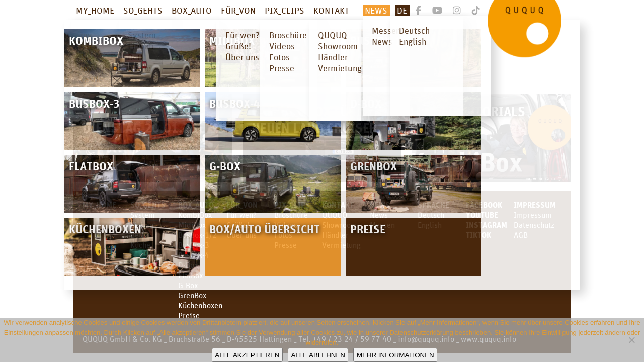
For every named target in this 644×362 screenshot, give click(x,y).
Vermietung (341, 245)
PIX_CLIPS (285, 10)
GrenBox (192, 295)
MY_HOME (95, 10)
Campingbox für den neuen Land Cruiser (317, 119)
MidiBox (192, 225)
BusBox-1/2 (197, 235)
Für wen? (242, 215)
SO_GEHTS (143, 10)
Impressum (535, 205)
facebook (484, 205)
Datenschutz (534, 225)
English (430, 225)
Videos (286, 225)
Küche (140, 245)
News (376, 10)
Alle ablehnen (318, 355)
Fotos (283, 235)
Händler (335, 235)
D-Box (188, 265)
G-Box (188, 285)
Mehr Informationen (395, 355)
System (142, 215)
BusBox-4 (194, 255)
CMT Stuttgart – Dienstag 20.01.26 (140, 119)
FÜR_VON (238, 10)
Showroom (339, 225)
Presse (286, 245)
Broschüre (291, 215)
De (402, 10)
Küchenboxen (200, 305)
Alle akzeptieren (247, 355)
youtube (482, 215)
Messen (382, 225)
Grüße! (238, 225)
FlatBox (190, 275)
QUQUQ (335, 215)
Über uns (242, 235)
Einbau (142, 225)
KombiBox (195, 215)
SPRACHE (433, 205)
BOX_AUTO (192, 10)
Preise (189, 315)
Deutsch (431, 215)
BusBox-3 (194, 245)
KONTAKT (331, 10)
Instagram (487, 225)
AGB (521, 235)
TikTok (478, 235)
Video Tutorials (473, 111)
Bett (137, 235)
